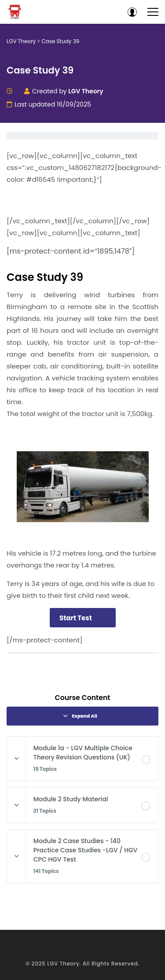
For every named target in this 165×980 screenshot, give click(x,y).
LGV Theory (63, 963)
